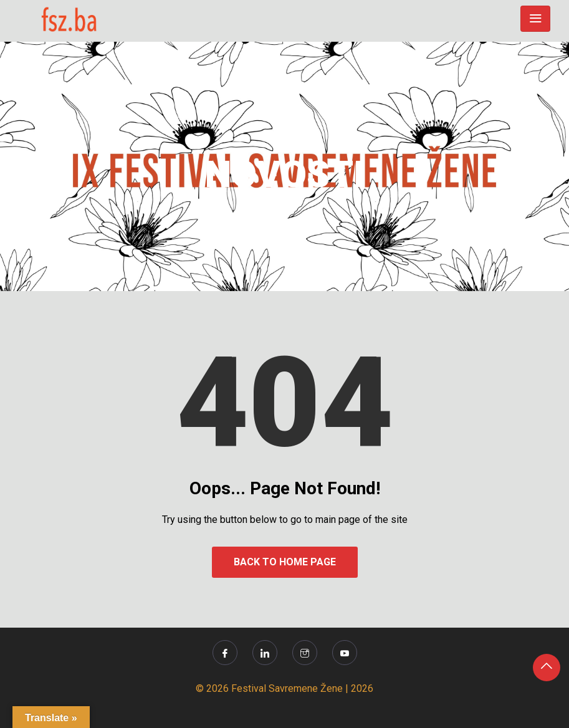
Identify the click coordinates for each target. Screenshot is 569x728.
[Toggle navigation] (535, 19)
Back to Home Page (285, 562)
